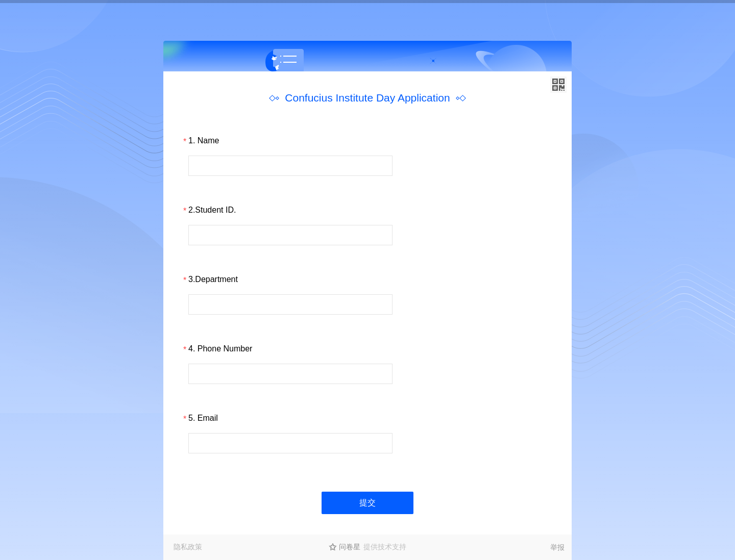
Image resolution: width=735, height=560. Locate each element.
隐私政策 (188, 547)
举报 (557, 547)
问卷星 (350, 547)
